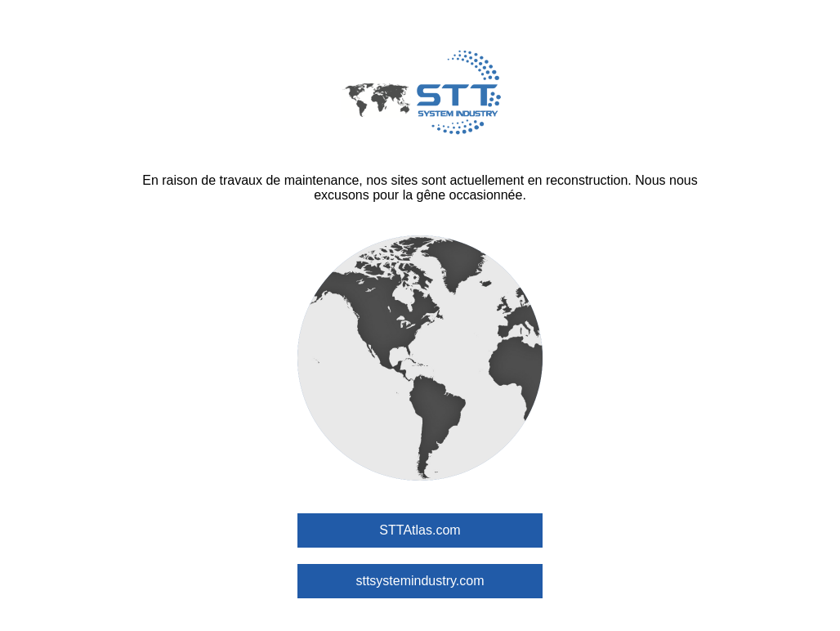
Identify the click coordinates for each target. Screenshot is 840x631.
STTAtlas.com (420, 530)
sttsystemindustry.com (420, 581)
